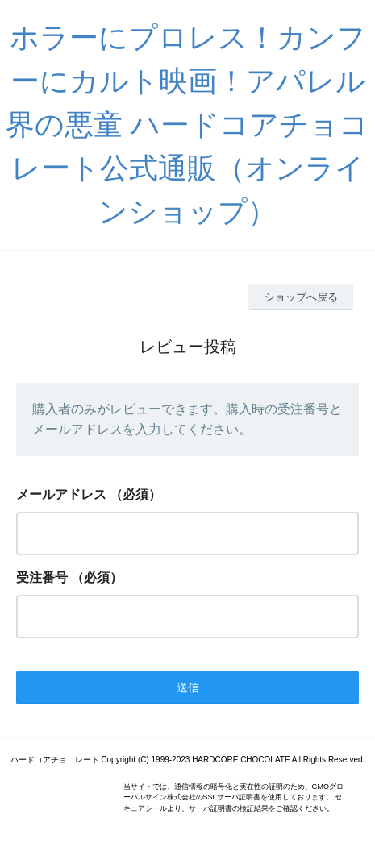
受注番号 (42, 577)
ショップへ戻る (301, 297)
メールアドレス (61, 494)
